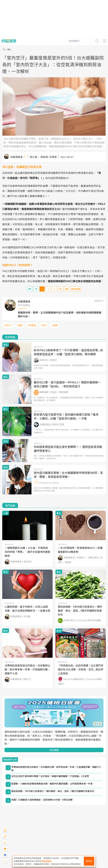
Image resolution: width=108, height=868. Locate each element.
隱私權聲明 (47, 861)
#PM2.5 (8, 325)
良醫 (4, 49)
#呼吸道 (32, 325)
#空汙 (44, 325)
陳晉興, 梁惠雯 (49, 157)
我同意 (89, 861)
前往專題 (54, 750)
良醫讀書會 (16, 157)
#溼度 (20, 325)
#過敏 (55, 325)
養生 (9, 49)
